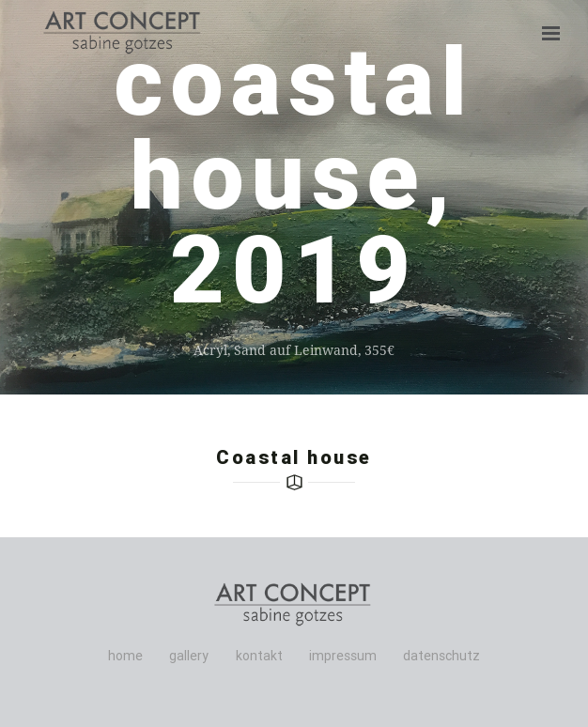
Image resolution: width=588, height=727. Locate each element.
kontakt (259, 656)
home (125, 656)
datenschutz (441, 656)
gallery (189, 656)
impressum (343, 656)
